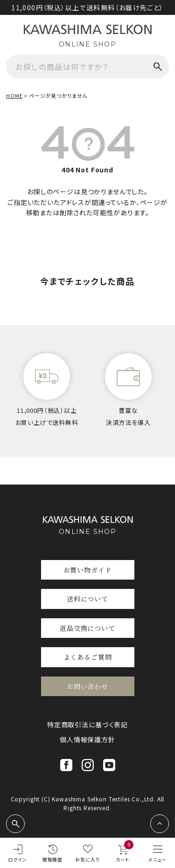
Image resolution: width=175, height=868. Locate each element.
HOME (14, 96)
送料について (87, 599)
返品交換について (87, 628)
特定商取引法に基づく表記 (87, 724)
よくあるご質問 (88, 657)
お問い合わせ (87, 686)
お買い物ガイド (88, 570)
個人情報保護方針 (87, 739)
